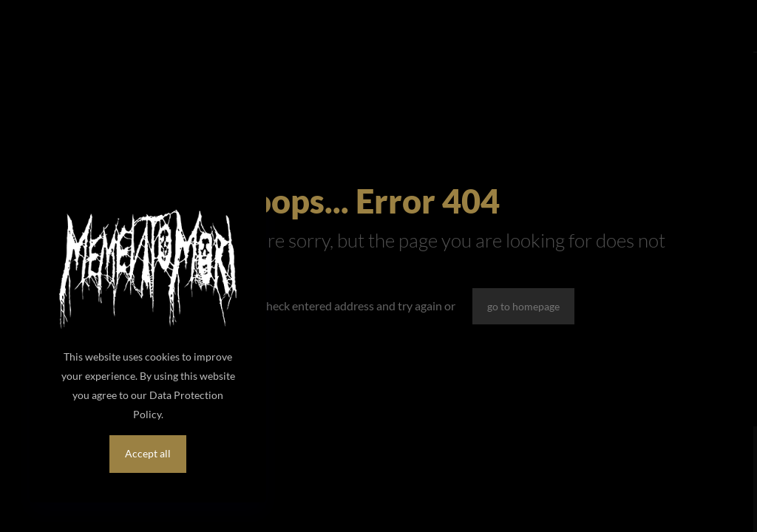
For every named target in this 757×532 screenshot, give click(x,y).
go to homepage (523, 306)
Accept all (148, 453)
